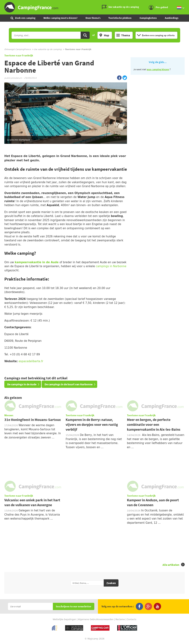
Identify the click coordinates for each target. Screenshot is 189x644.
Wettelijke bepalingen (64, 619)
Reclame (120, 619)
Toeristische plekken (120, 18)
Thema (123, 35)
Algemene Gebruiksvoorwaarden (96, 619)
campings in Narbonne (111, 266)
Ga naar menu (185, 3)
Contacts (132, 619)
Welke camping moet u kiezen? (60, 18)
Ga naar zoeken (188, 3)
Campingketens (148, 18)
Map (104, 35)
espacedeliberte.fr (31, 361)
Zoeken (111, 583)
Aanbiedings (172, 18)
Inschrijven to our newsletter (74, 607)
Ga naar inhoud (187, 3)
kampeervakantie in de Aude (37, 262)
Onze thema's (93, 18)
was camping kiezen (158, 69)
